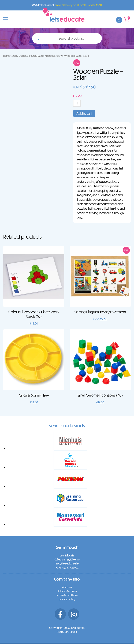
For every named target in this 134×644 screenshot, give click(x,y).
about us (67, 587)
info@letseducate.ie (67, 563)
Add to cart (84, 113)
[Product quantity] (77, 103)
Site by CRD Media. (67, 632)
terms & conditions (67, 595)
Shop (14, 56)
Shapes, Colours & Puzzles (32, 56)
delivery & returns (67, 591)
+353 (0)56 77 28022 (67, 567)
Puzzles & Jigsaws (55, 56)
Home (6, 56)
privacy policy (67, 599)
